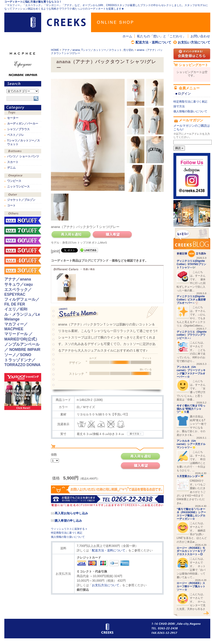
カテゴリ (23, 108)
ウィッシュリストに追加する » (69, 529)
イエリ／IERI (16, 309)
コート (11, 206)
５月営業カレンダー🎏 (190, 476)
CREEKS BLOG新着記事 (192, 243)
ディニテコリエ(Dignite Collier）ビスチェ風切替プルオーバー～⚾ (191, 300)
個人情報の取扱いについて (190, 111)
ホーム (127, 36)
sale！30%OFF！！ (23, 271)
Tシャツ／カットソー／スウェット (102, 50)
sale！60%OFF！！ (23, 241)
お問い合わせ (200, 36)
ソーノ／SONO (18, 355)
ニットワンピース (18, 187)
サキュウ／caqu (19, 284)
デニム (11, 168)
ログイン (184, 94)
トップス (23, 113)
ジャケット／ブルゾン (21, 200)
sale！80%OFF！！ (23, 221)
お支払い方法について (194, 42)
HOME (55, 50)
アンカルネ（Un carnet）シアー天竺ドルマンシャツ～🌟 (191, 444)
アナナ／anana (71, 50)
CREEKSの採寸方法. (135, 434)
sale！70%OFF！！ (23, 231)
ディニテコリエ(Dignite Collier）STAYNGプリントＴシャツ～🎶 (191, 264)
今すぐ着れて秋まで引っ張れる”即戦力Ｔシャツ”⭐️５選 (191, 409)
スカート (13, 162)
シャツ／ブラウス (18, 129)
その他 (23, 214)
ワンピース (23, 176)
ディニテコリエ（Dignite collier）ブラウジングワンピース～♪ (192, 335)
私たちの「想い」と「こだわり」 (161, 36)
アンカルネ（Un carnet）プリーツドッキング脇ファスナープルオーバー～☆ (191, 372)
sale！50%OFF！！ (23, 251)
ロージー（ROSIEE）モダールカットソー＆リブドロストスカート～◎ (191, 551)
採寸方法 (179, 106)
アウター (23, 195)
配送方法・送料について (153, 42)
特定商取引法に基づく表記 (67, 533)
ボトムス (23, 152)
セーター (13, 118)
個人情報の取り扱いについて (68, 537)
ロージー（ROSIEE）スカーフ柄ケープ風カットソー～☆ (191, 586)
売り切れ (129, 50)
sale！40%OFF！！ (23, 261)
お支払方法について (106, 585)
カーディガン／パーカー (23, 124)
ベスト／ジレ (16, 135)
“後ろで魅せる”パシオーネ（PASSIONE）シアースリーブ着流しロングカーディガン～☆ (191, 514)
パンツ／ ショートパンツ (23, 156)
